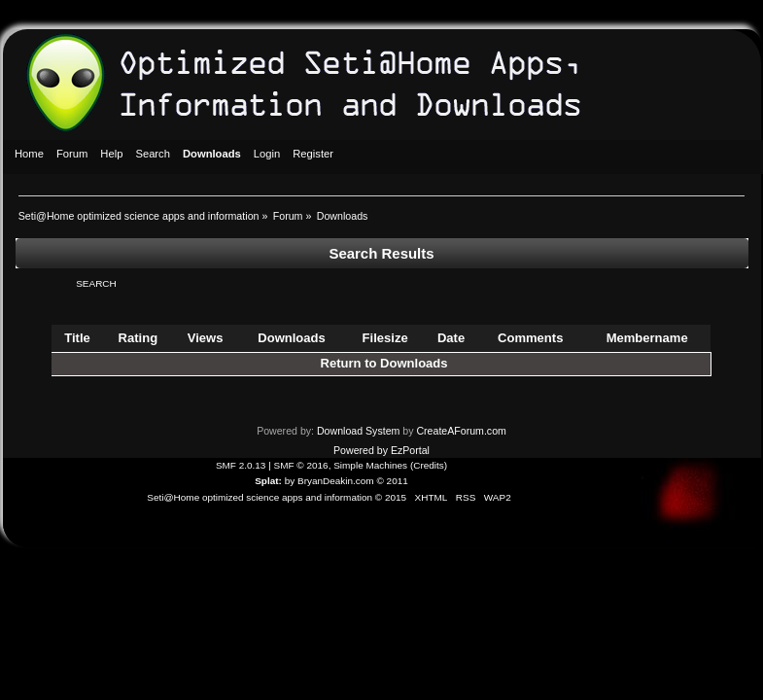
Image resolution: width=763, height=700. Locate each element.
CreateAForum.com (461, 431)
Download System (358, 431)
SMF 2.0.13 (241, 465)
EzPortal (410, 450)
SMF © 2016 (301, 465)
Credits (429, 465)
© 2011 (392, 481)
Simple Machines (370, 465)
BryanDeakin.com (336, 481)
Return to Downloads (384, 363)
